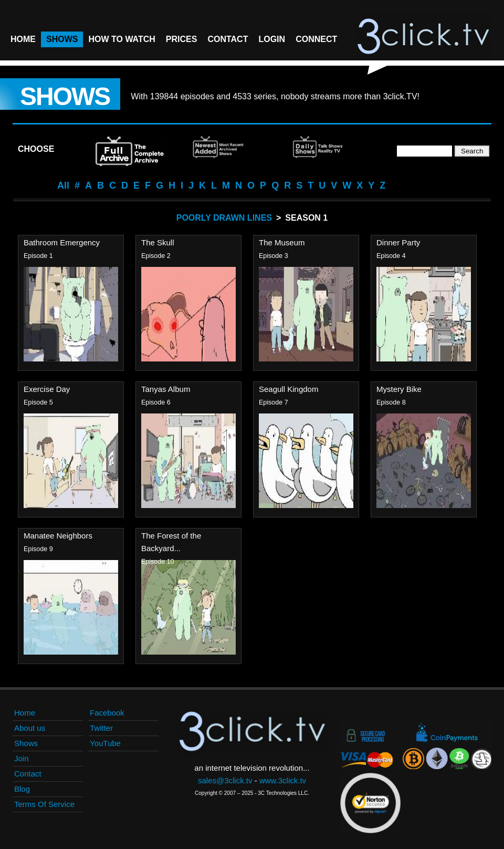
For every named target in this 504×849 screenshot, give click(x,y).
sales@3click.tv (225, 780)
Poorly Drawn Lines (224, 218)
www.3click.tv (283, 780)
